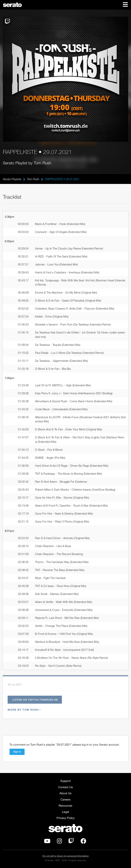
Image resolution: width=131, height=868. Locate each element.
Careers (66, 799)
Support (66, 781)
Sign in (17, 752)
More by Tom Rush (24, 710)
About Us (65, 793)
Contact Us (66, 787)
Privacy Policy (66, 818)
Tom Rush (33, 179)
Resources (65, 805)
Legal (65, 812)
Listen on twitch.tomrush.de (35, 700)
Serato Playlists (12, 179)
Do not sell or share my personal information (66, 856)
